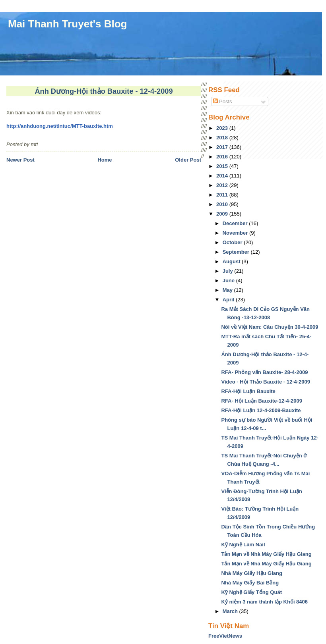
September (237, 252)
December (236, 223)
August (232, 261)
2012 (223, 185)
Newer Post (20, 160)
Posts (223, 101)
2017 (223, 147)
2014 (223, 176)
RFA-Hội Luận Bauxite (248, 391)
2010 (223, 204)
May (228, 290)
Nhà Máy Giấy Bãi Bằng (250, 583)
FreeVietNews (225, 636)
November (236, 233)
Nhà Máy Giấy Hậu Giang (251, 573)
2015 (223, 166)
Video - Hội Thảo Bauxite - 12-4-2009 (266, 382)
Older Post (188, 160)
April (229, 300)
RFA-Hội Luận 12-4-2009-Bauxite (261, 410)
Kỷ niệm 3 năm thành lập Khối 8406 (264, 602)
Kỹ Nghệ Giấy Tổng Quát (251, 592)
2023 (223, 128)
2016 (223, 157)
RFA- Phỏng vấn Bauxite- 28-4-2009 (264, 372)
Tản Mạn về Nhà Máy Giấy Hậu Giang (266, 554)
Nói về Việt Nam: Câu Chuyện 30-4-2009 (270, 327)
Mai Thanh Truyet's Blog (67, 24)
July (229, 271)
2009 (223, 214)
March (231, 611)
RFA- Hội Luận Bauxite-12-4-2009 (262, 401)
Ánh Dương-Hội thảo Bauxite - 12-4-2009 (104, 91)
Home (105, 160)
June (229, 281)
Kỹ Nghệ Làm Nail (243, 545)
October (233, 242)
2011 (223, 195)
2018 (223, 138)
